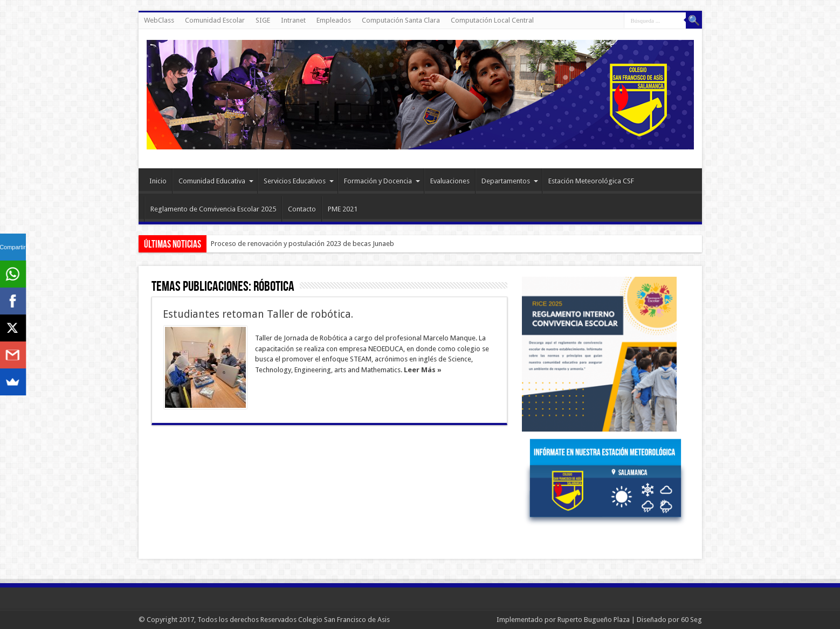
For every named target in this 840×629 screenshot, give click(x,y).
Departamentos (510, 181)
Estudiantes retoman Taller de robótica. (258, 314)
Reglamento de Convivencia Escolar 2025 (213, 209)
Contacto (302, 209)
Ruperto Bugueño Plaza (594, 620)
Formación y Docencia (382, 181)
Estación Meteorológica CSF (591, 181)
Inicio (158, 181)
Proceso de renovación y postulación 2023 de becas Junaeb (302, 244)
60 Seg (691, 620)
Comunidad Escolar (215, 20)
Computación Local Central (492, 20)
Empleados (334, 20)
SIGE (263, 20)
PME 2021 (343, 209)
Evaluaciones (450, 181)
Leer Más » (423, 370)
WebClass (159, 20)
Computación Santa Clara (401, 20)
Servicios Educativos (299, 181)
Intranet (293, 20)
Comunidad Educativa (216, 181)
